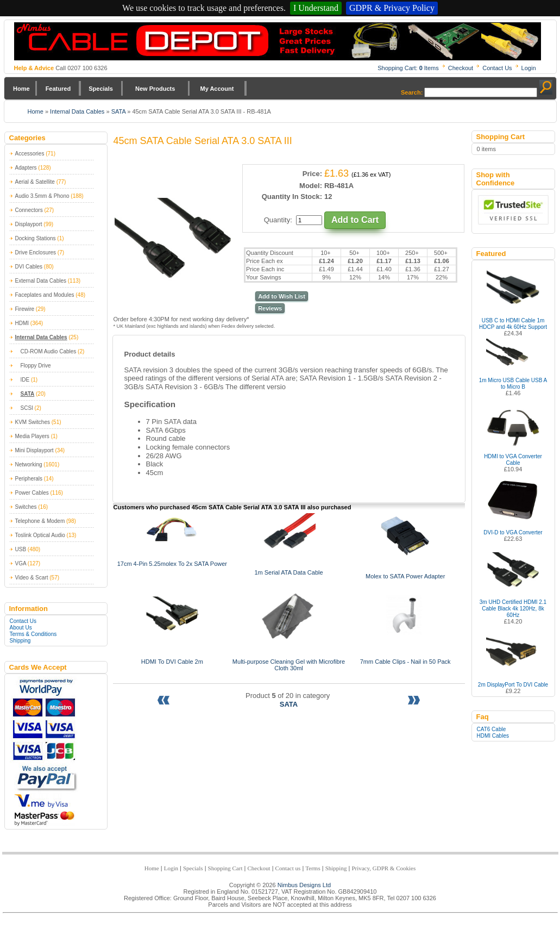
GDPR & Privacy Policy (392, 8)
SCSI (27, 408)
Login (529, 68)
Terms (313, 868)
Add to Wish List (282, 296)
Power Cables (32, 493)
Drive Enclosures (36, 252)
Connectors (29, 210)
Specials (101, 89)
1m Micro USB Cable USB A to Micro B (513, 384)
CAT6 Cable (492, 729)
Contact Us (497, 68)
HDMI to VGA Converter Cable (513, 460)
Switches (26, 507)
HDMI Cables (493, 736)
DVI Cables (29, 267)
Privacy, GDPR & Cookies (383, 868)
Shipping (20, 641)
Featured (58, 89)
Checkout (461, 68)
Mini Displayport (34, 450)
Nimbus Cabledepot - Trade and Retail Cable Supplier (278, 41)
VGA (21, 563)
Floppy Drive (36, 366)
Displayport (29, 224)
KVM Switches (33, 422)
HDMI (22, 323)
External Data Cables (41, 281)
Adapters (26, 168)
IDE (25, 380)
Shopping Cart (225, 868)
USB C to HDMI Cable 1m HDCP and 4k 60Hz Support (513, 324)
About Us (21, 628)
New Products (155, 89)
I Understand (316, 8)
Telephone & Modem (40, 521)
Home (21, 89)
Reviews (270, 308)
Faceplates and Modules (45, 295)
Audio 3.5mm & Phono (42, 196)
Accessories (30, 154)
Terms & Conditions (33, 634)
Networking (29, 464)
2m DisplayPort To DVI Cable (513, 685)
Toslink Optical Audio (40, 535)
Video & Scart (32, 578)
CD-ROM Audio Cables (49, 351)
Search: (412, 92)
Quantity (277, 220)
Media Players (32, 436)
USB (21, 549)
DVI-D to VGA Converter (513, 532)
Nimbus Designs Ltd (304, 885)
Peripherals (29, 479)
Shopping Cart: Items (408, 68)
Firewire (25, 309)
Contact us (288, 868)
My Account (217, 89)
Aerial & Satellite (35, 182)
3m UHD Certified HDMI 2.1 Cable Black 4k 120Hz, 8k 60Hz (513, 609)
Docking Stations (36, 238)
